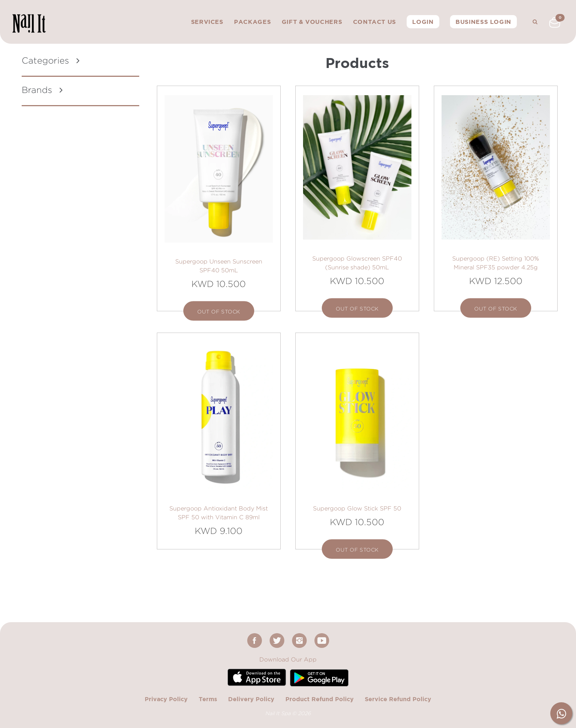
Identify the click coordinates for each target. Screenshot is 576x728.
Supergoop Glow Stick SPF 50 (357, 508)
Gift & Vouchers (312, 22)
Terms (208, 699)
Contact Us (375, 22)
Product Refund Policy (320, 699)
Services (207, 22)
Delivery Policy (251, 699)
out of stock (219, 311)
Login (423, 22)
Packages (252, 22)
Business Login (483, 22)
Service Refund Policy (398, 699)
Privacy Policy (166, 699)
